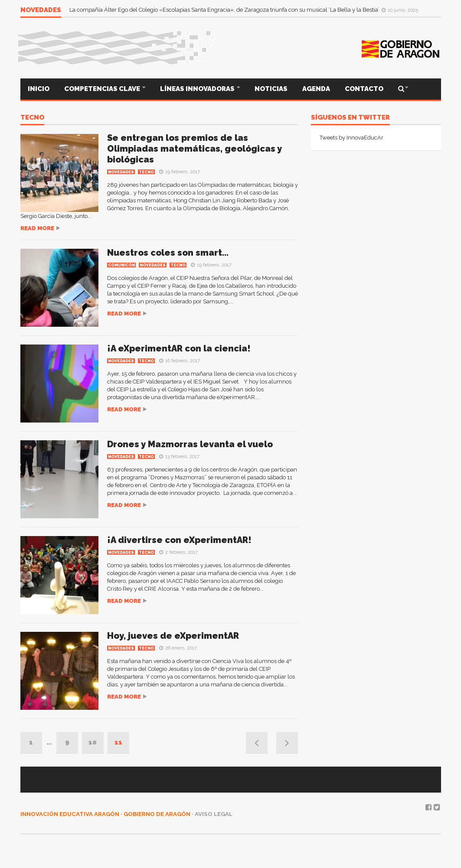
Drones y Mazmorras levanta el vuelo (190, 444)
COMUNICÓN (121, 265)
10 (93, 742)
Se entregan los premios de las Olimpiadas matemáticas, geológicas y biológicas (195, 149)
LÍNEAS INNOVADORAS (198, 89)
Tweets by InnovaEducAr (351, 138)
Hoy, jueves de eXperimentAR (173, 636)
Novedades (121, 172)
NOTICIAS (271, 89)
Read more (37, 228)
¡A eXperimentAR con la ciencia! (179, 348)
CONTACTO (364, 89)
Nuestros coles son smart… (168, 253)
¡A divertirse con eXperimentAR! (179, 540)
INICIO (39, 89)
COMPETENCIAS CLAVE (103, 89)
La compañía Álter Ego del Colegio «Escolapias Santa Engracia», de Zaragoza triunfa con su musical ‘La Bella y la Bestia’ (225, 10)
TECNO (32, 118)
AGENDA (316, 89)
